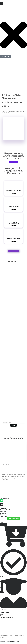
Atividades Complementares (13, 223)
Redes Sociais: (5, 498)
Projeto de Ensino (13, 206)
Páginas (3, 522)
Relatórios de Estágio (14, 190)
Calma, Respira (5, 613)
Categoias (3, 508)
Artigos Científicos (13, 238)
